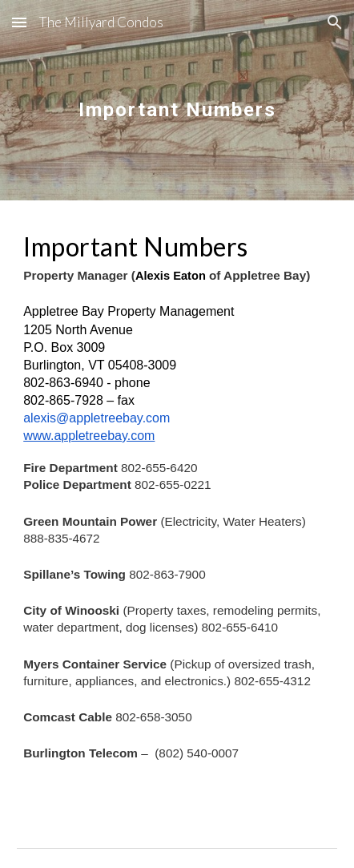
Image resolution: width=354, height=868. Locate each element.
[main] (177, 100)
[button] (19, 22)
